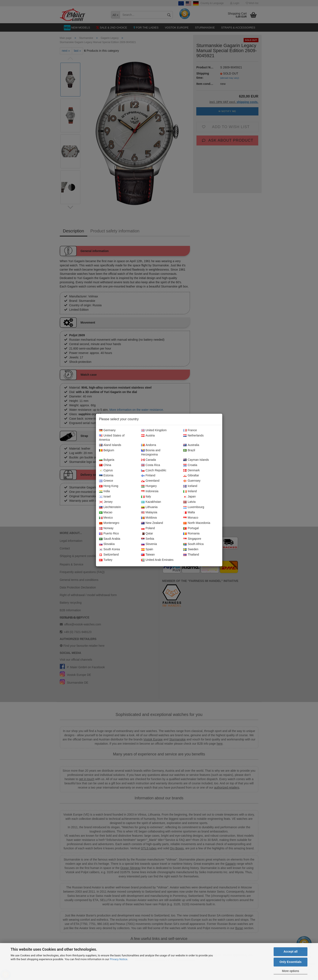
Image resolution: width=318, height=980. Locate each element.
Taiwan (148, 555)
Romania (191, 534)
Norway (106, 528)
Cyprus (106, 470)
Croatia (190, 465)
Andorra (149, 445)
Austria (148, 436)
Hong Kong (109, 486)
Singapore (192, 539)
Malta (189, 512)
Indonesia (150, 491)
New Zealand (152, 523)
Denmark (191, 470)
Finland (148, 476)
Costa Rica (151, 465)
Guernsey (192, 481)
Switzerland (109, 555)
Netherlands (193, 436)
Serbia (148, 539)
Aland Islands (110, 445)
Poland (148, 528)
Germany (107, 430)
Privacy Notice (118, 959)
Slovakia (107, 544)
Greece (106, 481)
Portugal (191, 528)
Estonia (106, 476)
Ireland (190, 491)
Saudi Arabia (110, 539)
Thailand (191, 555)
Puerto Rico (109, 534)
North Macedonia (197, 523)
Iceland (190, 486)
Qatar (147, 534)
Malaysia (149, 512)
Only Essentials (291, 962)
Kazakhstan (151, 502)
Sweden (191, 549)
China (105, 465)
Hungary (149, 486)
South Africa (193, 544)
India (104, 491)
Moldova (149, 518)
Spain (147, 549)
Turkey (106, 560)
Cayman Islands (196, 460)
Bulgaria (107, 460)
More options (291, 971)
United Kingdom (154, 430)
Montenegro (109, 523)
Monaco (191, 518)
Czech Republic (154, 470)
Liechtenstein (110, 507)
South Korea (110, 549)
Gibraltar (191, 476)
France (190, 430)
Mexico (106, 518)
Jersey (106, 502)
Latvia (189, 502)
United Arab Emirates (157, 560)
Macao (106, 512)
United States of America (112, 438)
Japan (189, 497)
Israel (105, 497)
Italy (146, 497)
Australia (191, 445)
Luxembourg (194, 507)
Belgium (107, 450)
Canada (149, 460)
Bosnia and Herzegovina (151, 453)
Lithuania (149, 507)
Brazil (189, 450)
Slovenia (149, 544)
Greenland (150, 481)
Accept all (291, 952)
